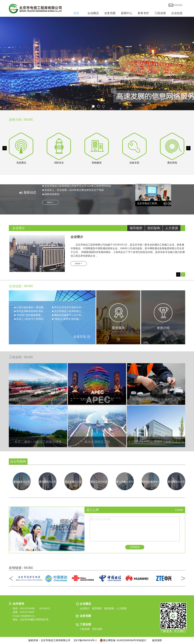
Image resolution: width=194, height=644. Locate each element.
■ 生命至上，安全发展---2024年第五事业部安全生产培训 (73, 190)
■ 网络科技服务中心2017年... (68, 315)
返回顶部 (157, 640)
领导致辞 (97, 608)
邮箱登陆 (175, 5)
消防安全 (59, 163)
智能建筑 (97, 163)
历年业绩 (97, 629)
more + (50, 202)
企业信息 (177, 13)
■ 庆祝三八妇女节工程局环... (30, 319)
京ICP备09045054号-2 (85, 640)
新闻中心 (127, 13)
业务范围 (110, 13)
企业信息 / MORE (21, 286)
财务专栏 (143, 13)
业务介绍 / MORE (21, 120)
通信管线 (172, 163)
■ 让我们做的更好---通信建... (30, 307)
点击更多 (179, 510)
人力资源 (122, 608)
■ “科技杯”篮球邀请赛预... (28, 315)
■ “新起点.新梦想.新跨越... (66, 319)
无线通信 (21, 163)
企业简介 (85, 608)
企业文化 (82, 337)
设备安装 (134, 163)
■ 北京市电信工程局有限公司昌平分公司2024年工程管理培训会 (77, 186)
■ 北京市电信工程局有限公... (68, 311)
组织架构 (109, 608)
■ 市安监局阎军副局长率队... (30, 311)
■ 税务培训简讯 (51, 194)
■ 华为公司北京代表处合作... (68, 307)
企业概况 (93, 13)
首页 (76, 13)
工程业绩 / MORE (21, 357)
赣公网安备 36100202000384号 (118, 640)
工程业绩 (160, 13)
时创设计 (141, 640)
